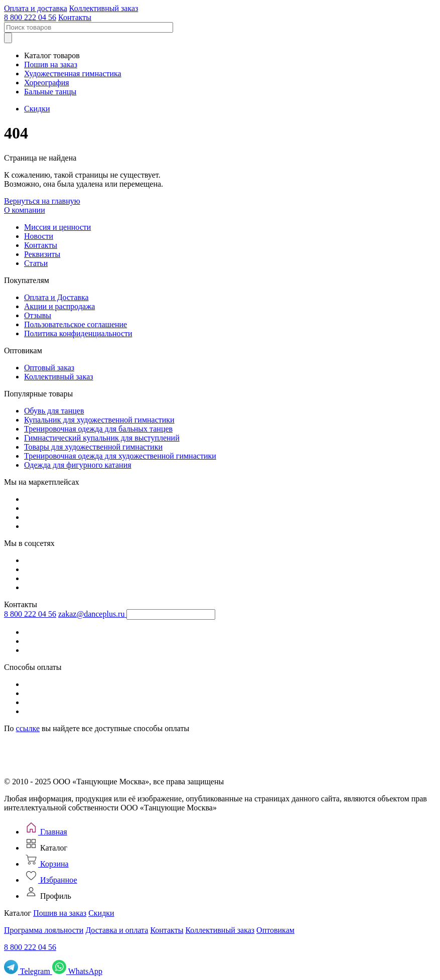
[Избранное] (51, 880)
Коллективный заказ (104, 8)
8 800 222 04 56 (30, 17)
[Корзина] (46, 864)
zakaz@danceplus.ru (91, 614)
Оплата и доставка (36, 8)
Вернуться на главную (42, 201)
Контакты (75, 17)
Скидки (37, 109)
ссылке (28, 728)
